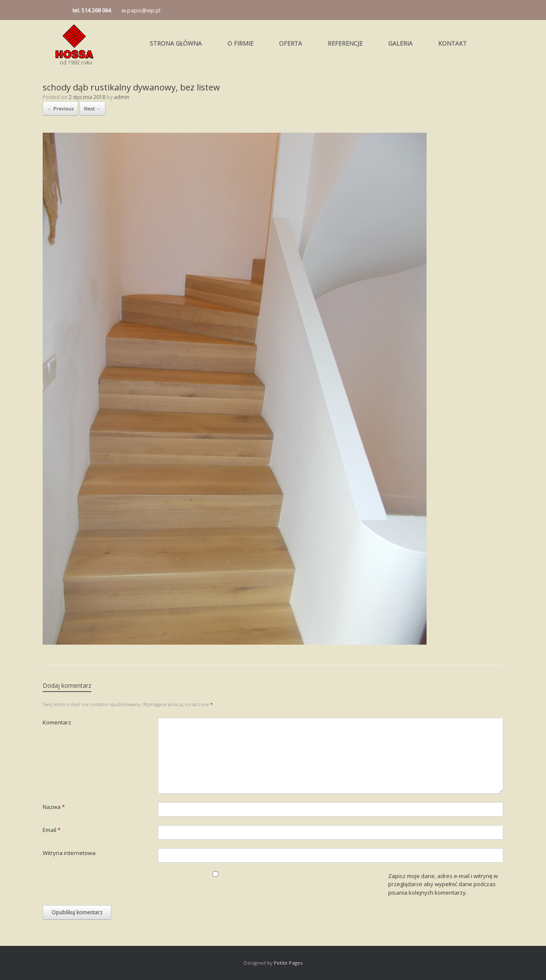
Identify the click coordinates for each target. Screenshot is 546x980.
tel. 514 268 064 (92, 10)
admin (122, 97)
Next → (92, 109)
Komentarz (57, 722)
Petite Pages (288, 963)
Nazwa (54, 807)
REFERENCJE (345, 43)
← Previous (60, 109)
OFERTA (290, 43)
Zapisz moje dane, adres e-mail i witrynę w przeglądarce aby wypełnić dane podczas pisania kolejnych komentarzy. (443, 884)
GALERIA (400, 43)
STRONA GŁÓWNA (176, 43)
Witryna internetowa (69, 853)
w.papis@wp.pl (141, 10)
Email (52, 830)
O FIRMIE (240, 43)
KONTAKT (452, 43)
